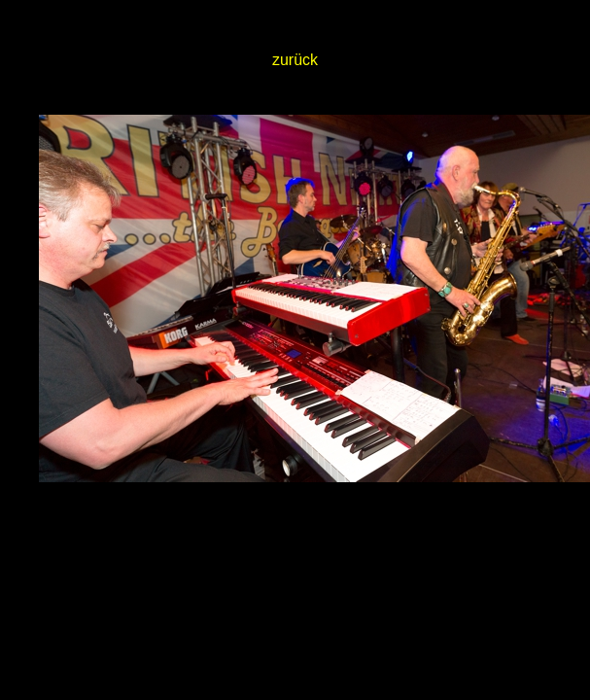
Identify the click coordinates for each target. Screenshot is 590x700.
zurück (295, 60)
